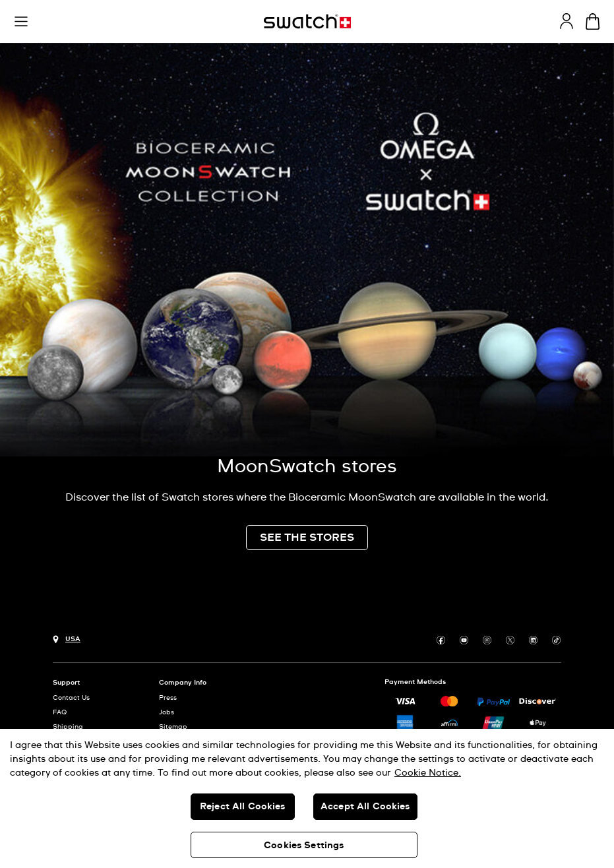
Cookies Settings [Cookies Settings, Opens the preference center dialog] (304, 846)
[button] (21, 22)
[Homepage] (307, 21)
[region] (307, 798)
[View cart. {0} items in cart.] (593, 21)
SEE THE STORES (307, 538)
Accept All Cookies (365, 807)
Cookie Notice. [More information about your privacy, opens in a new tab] (428, 773)
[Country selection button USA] (67, 638)
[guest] (567, 21)
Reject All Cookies (243, 807)
